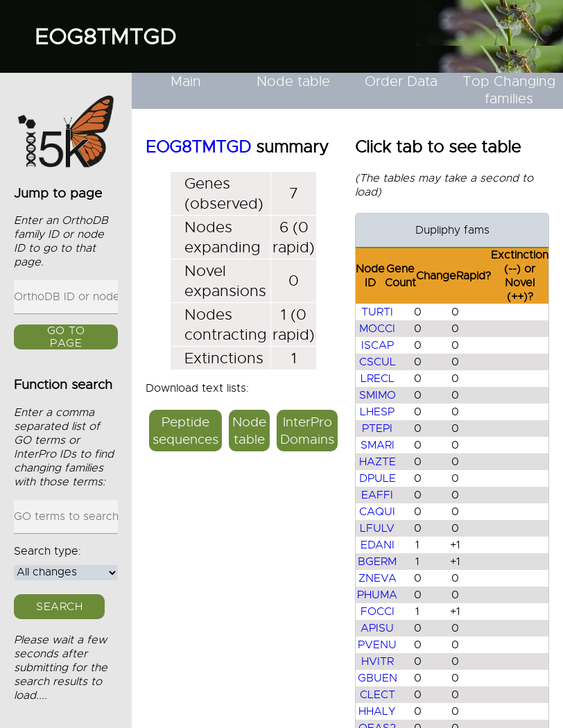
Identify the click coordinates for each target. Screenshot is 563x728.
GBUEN (378, 678)
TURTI (377, 312)
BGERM (377, 562)
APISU (377, 628)
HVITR (378, 661)
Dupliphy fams (452, 230)
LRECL (378, 379)
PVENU (377, 645)
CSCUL (378, 362)
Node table (293, 81)
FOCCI (378, 612)
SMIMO (378, 395)
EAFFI (377, 495)
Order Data (401, 81)
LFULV (377, 528)
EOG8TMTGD (105, 37)
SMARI (378, 445)
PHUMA (377, 595)
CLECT (378, 695)
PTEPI (377, 428)
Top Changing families (509, 90)
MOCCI (377, 329)
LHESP (377, 412)
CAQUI (377, 512)
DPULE (378, 478)
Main (186, 81)
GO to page (66, 337)
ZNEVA (378, 578)
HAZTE (378, 462)
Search (59, 607)
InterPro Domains (307, 431)
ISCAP (378, 345)
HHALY (377, 711)
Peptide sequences (185, 431)
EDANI (378, 545)
